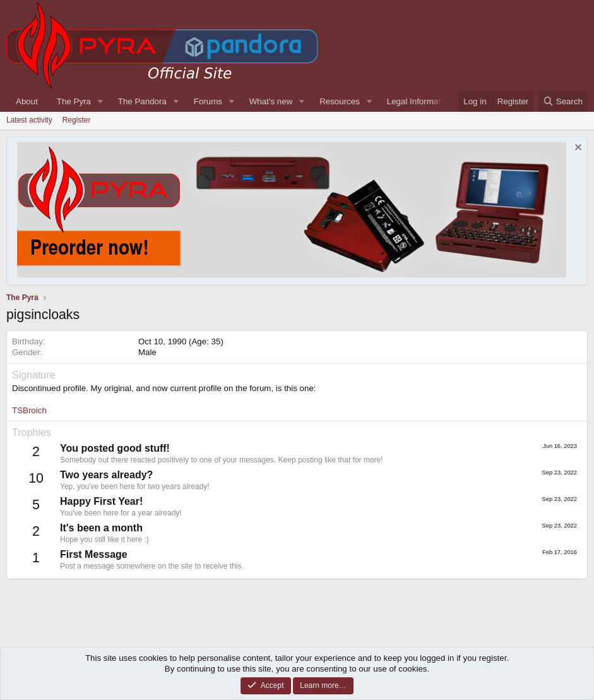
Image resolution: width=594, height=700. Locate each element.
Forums (208, 101)
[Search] (563, 101)
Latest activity (29, 120)
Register (77, 120)
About (27, 101)
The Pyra (74, 101)
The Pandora (142, 101)
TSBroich (29, 410)
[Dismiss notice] (577, 149)
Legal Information (419, 101)
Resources (340, 101)
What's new (271, 101)
